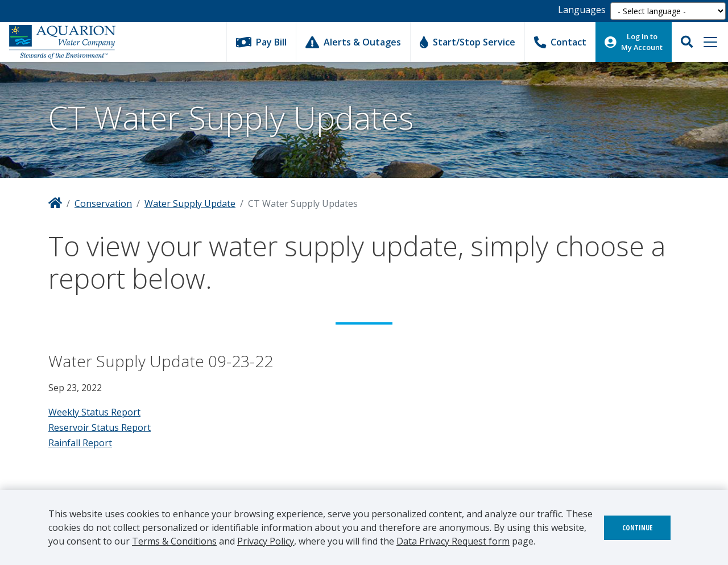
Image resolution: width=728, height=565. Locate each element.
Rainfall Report (80, 443)
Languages (582, 10)
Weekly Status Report (94, 412)
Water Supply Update (190, 203)
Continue (637, 528)
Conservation (103, 203)
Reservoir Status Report (100, 427)
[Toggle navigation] (710, 42)
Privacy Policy (266, 541)
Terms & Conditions (174, 541)
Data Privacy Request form (453, 541)
